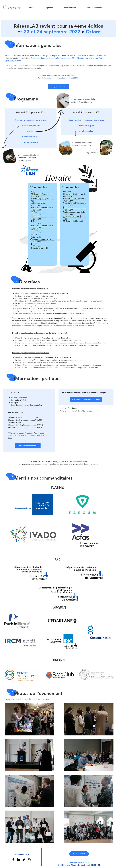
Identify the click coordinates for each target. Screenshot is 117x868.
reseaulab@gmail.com (62, 313)
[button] (95, 8)
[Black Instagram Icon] (29, 860)
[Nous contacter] (79, 854)
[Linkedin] (19, 860)
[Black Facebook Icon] (13, 860)
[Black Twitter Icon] (24, 860)
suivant (46, 699)
